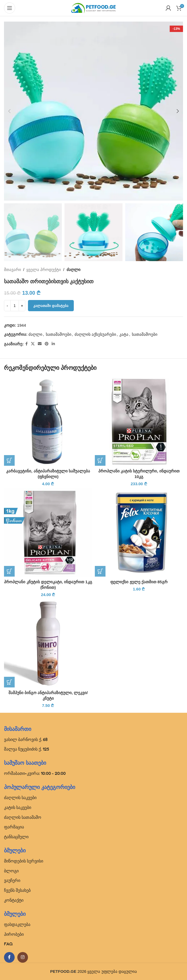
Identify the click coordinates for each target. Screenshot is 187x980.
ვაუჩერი (12, 880)
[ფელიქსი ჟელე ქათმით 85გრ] (139, 532)
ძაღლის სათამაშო (23, 817)
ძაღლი (74, 270)
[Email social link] (40, 344)
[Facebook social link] (27, 344)
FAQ (8, 944)
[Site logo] (93, 8)
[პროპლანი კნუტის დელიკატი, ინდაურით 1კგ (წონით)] (48, 532)
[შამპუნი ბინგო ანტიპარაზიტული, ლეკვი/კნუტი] (48, 643)
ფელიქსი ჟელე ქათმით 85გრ (139, 582)
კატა (124, 335)
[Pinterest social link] (47, 344)
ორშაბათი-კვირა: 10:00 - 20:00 (35, 773)
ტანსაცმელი (16, 837)
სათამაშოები (59, 335)
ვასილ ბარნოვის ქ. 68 (26, 739)
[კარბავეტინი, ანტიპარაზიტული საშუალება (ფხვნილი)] (48, 422)
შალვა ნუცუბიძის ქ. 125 (27, 749)
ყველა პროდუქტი (44, 270)
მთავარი (13, 270)
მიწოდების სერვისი (24, 861)
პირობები (14, 934)
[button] (9, 111)
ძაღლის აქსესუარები (95, 335)
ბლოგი (11, 871)
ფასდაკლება (17, 924)
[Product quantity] (15, 306)
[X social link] (33, 344)
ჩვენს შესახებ (17, 890)
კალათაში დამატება (51, 306)
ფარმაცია (14, 827)
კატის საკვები (18, 807)
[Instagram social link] (23, 957)
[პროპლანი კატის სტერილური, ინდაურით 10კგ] (139, 422)
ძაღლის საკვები (20, 797)
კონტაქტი (14, 900)
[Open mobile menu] (10, 8)
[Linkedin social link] (53, 344)
